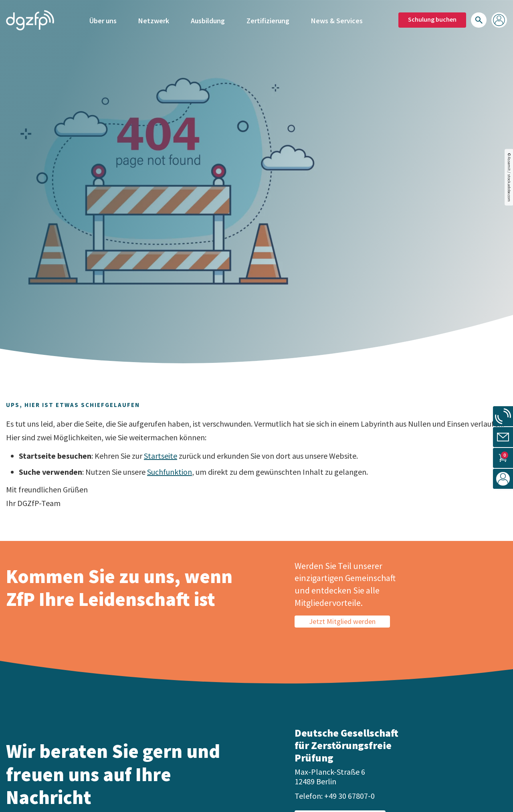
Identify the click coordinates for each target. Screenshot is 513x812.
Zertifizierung (268, 19)
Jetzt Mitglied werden (342, 621)
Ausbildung (208, 19)
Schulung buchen (432, 18)
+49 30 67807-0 (349, 796)
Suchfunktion (170, 472)
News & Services (337, 19)
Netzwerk (154, 19)
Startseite (161, 456)
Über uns (103, 19)
